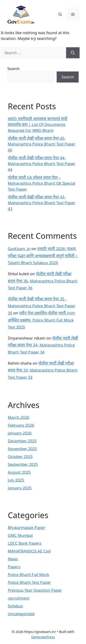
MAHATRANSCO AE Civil (29, 551)
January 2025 (20, 488)
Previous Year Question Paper (35, 590)
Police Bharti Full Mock (28, 575)
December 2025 (22, 441)
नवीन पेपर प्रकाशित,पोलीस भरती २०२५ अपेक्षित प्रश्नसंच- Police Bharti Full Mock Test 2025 (41, 320)
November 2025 (22, 449)
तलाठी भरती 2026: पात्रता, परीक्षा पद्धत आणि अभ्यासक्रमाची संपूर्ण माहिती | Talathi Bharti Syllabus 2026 (43, 256)
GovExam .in (19, 249)
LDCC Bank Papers (25, 543)
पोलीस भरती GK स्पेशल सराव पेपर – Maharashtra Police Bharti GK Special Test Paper (42, 183)
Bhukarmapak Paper (27, 527)
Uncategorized (21, 614)
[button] (60, 14)
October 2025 (20, 456)
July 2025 (16, 480)
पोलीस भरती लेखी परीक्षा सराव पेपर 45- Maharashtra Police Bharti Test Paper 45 (42, 144)
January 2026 (20, 433)
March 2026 (19, 417)
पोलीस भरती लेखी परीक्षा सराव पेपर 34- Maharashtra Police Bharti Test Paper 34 (43, 345)
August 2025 (19, 472)
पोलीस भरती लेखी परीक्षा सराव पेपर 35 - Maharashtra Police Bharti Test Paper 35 (42, 306)
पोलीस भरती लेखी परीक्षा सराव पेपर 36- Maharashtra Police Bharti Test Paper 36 (43, 281)
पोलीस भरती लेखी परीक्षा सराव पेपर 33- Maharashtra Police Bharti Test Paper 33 (43, 370)
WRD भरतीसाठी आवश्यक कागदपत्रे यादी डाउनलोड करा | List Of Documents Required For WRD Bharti (37, 124)
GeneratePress (43, 637)
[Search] (73, 53)
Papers (14, 567)
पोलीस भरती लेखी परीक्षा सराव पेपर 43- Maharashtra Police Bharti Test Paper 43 (42, 203)
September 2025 (23, 464)
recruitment (19, 598)
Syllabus (15, 606)
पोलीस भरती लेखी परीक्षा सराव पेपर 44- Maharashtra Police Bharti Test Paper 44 (42, 164)
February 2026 (21, 425)
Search (14, 69)
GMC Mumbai (20, 535)
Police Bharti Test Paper (29, 582)
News (13, 559)
